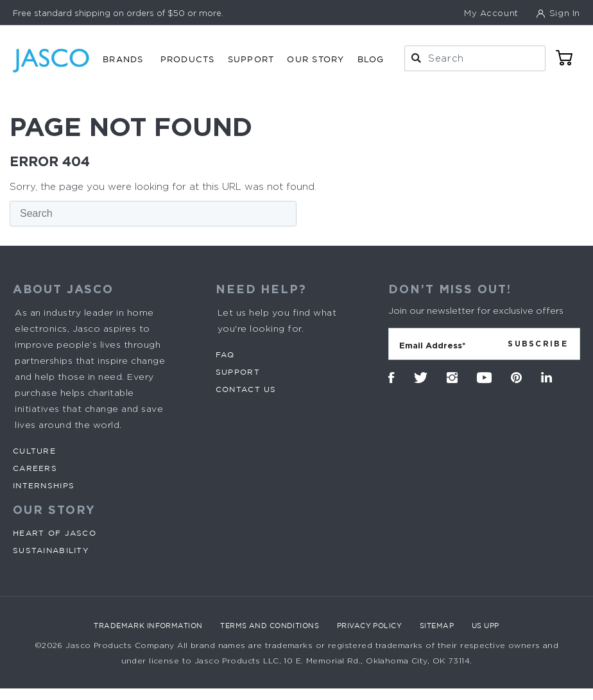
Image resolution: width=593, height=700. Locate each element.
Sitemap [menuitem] (437, 626)
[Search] (153, 214)
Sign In (563, 13)
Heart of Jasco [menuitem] (55, 533)
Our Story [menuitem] (315, 59)
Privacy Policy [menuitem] (369, 626)
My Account (491, 13)
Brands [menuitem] (123, 59)
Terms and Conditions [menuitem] (270, 626)
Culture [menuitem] (34, 451)
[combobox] (475, 58)
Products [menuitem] (188, 59)
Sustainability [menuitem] (51, 550)
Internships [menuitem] (44, 485)
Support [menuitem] (251, 59)
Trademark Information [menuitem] (148, 626)
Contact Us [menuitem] (246, 389)
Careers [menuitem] (35, 468)
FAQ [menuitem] (225, 354)
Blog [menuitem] (371, 59)
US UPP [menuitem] (486, 626)
